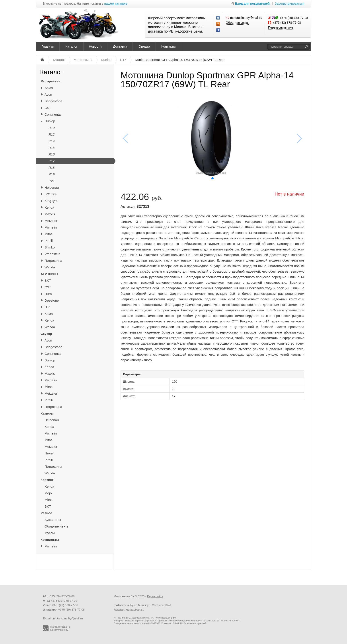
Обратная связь (237, 23)
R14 (52, 141)
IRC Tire (51, 194)
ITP (47, 307)
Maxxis (50, 214)
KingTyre (51, 201)
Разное (46, 513)
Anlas (49, 88)
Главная (48, 46)
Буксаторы (53, 520)
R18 (52, 168)
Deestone (52, 300)
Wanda (50, 267)
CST (48, 108)
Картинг (47, 480)
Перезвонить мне (281, 27)
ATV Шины (49, 274)
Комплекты (50, 540)
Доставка (120, 46)
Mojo (48, 493)
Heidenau (52, 187)
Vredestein (52, 254)
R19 (52, 174)
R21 (52, 181)
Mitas (49, 234)
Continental (53, 114)
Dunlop (50, 121)
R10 (52, 128)
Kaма (49, 314)
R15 (52, 148)
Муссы (50, 533)
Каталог (71, 46)
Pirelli (49, 241)
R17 (52, 161)
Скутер (46, 334)
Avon (48, 94)
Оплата (144, 46)
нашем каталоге (116, 4)
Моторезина (50, 81)
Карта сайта (155, 596)
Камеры (47, 413)
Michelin (51, 227)
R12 (52, 134)
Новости (95, 46)
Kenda (49, 207)
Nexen (49, 453)
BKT (48, 280)
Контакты (169, 46)
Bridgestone (53, 101)
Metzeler (51, 221)
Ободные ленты (57, 526)
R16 (52, 154)
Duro (48, 294)
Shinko (50, 247)
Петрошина (53, 261)
